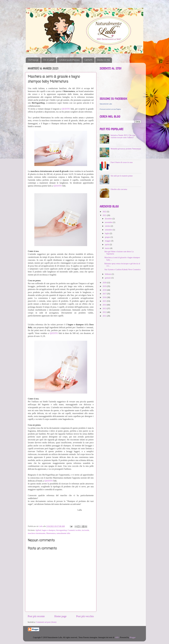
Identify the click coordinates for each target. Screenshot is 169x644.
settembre (109, 230)
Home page (60, 616)
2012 (105, 312)
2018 (105, 290)
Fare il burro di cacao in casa (122, 162)
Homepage (33, 60)
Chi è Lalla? (49, 60)
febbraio (108, 274)
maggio (108, 241)
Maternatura (51, 533)
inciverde (85, 530)
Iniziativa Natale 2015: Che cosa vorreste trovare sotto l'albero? (123, 136)
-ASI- (117, 637)
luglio (107, 233)
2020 (105, 283)
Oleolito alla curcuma (119, 189)
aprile (107, 244)
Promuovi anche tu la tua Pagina (110, 109)
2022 (105, 212)
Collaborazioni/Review (69, 60)
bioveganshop (62, 530)
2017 (105, 294)
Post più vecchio (85, 616)
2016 (105, 297)
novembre (109, 222)
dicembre (109, 219)
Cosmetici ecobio (74, 530)
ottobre (108, 226)
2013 (105, 308)
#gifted (38, 530)
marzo (108, 248)
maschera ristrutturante (37, 533)
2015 (105, 301)
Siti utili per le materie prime (122, 176)
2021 (105, 215)
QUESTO (66, 109)
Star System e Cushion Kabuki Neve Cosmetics (123, 269)
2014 (105, 305)
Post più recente (36, 616)
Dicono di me (104, 60)
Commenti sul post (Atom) (46, 622)
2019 (105, 286)
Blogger (133, 637)
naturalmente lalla (63, 533)
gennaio (108, 278)
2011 (105, 316)
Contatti (88, 60)
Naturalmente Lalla (106, 104)
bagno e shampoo (49, 530)
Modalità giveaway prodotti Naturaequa (126, 149)
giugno (108, 237)
